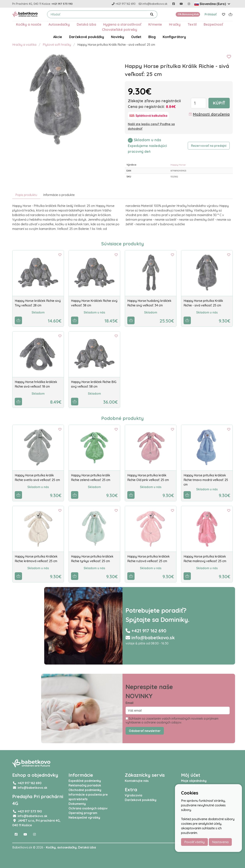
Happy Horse (178, 165)
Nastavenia (220, 842)
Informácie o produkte (59, 195)
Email (129, 703)
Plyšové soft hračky (57, 45)
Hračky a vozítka (24, 45)
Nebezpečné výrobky (84, 817)
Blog (152, 37)
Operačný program (83, 813)
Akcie (58, 37)
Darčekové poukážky (87, 37)
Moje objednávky (194, 781)
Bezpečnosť (213, 24)
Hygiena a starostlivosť (122, 24)
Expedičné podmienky (85, 781)
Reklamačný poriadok (85, 785)
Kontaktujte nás (137, 781)
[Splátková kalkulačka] (148, 116)
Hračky (175, 24)
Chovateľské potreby (120, 29)
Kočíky (51, 847)
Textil (192, 24)
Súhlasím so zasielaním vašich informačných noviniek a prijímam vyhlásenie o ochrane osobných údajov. (172, 720)
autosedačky (67, 847)
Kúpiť (219, 103)
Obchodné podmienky (85, 790)
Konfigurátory (174, 37)
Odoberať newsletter (145, 731)
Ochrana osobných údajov (88, 808)
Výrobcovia (134, 795)
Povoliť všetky (194, 842)
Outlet (136, 37)
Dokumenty (77, 804)
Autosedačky (59, 24)
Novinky (118, 37)
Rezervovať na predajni (209, 146)
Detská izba (86, 24)
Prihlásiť (211, 14)
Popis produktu (26, 195)
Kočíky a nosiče (29, 24)
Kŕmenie (155, 24)
